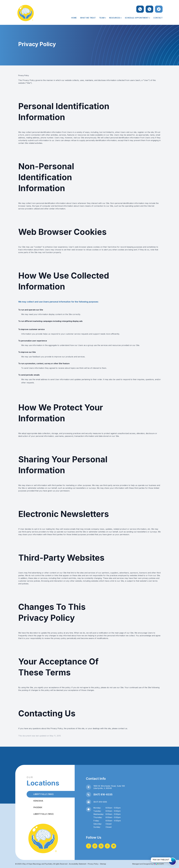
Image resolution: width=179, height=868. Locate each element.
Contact (158, 18)
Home (74, 18)
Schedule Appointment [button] (137, 18)
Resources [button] (115, 18)
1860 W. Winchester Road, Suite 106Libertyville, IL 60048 (109, 787)
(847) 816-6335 (103, 794)
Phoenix (38, 807)
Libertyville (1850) (44, 814)
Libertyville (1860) (44, 794)
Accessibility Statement (78, 864)
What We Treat (88, 18)
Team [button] (102, 18)
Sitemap (103, 864)
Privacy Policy (93, 864)
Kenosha (38, 801)
